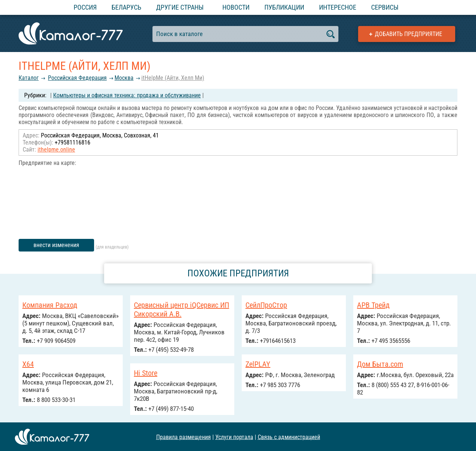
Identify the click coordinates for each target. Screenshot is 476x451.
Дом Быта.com (380, 364)
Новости (236, 7)
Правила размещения (184, 437)
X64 (28, 364)
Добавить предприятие (409, 34)
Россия (85, 7)
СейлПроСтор (266, 305)
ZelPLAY (258, 364)
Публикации (284, 7)
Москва (124, 78)
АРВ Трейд (373, 305)
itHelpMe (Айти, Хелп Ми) (173, 78)
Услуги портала (234, 437)
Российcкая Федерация (77, 78)
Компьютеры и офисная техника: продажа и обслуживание (127, 95)
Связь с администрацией (289, 437)
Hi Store (146, 373)
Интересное (338, 7)
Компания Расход (50, 305)
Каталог (29, 78)
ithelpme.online (56, 150)
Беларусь (126, 7)
